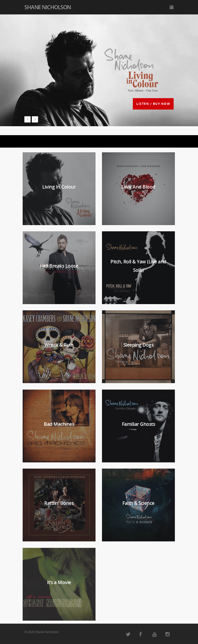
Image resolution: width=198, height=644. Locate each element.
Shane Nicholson (48, 7)
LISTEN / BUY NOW (153, 104)
